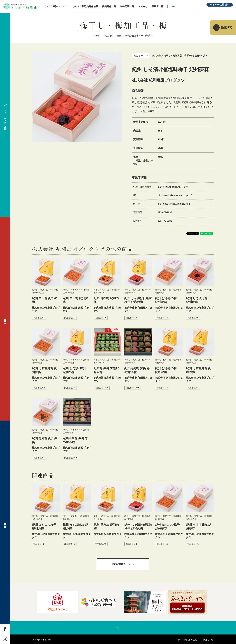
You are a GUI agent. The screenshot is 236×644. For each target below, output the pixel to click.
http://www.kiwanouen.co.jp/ (173, 195)
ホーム (97, 36)
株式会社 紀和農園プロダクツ (173, 187)
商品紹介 (108, 36)
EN (174, 6)
